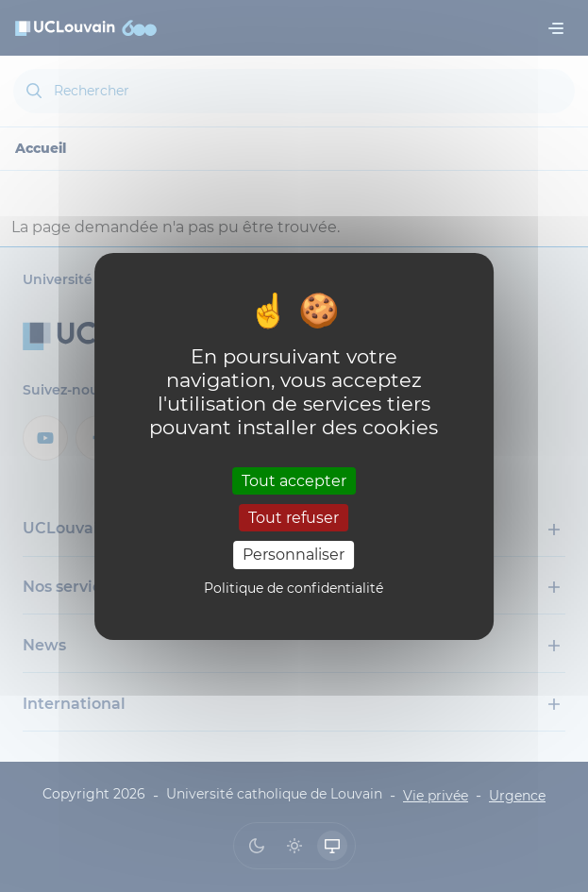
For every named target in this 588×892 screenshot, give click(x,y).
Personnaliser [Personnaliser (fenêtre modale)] (294, 555)
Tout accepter (294, 481)
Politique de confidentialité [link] (294, 588)
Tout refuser (294, 518)
